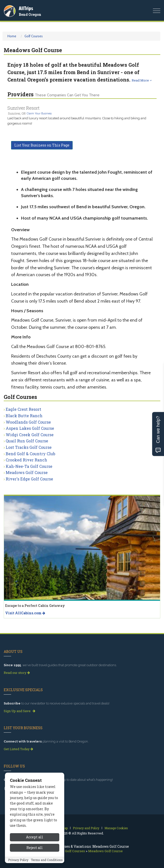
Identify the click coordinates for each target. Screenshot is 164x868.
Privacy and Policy (86, 828)
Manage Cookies (116, 828)
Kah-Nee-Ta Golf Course (29, 466)
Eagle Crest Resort (23, 409)
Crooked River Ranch (26, 460)
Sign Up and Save (20, 711)
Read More (142, 80)
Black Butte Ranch (24, 416)
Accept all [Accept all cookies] (35, 843)
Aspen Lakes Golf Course (30, 428)
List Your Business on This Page (42, 145)
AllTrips (26, 8)
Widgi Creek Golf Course (30, 435)
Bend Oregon (30, 14)
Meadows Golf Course (27, 472)
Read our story (17, 673)
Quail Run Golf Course (27, 441)
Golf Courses (34, 36)
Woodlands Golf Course (28, 422)
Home (12, 36)
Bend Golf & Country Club (31, 454)
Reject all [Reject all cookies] (35, 854)
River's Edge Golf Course (29, 479)
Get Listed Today (18, 749)
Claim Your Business (39, 113)
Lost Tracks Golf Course (29, 447)
